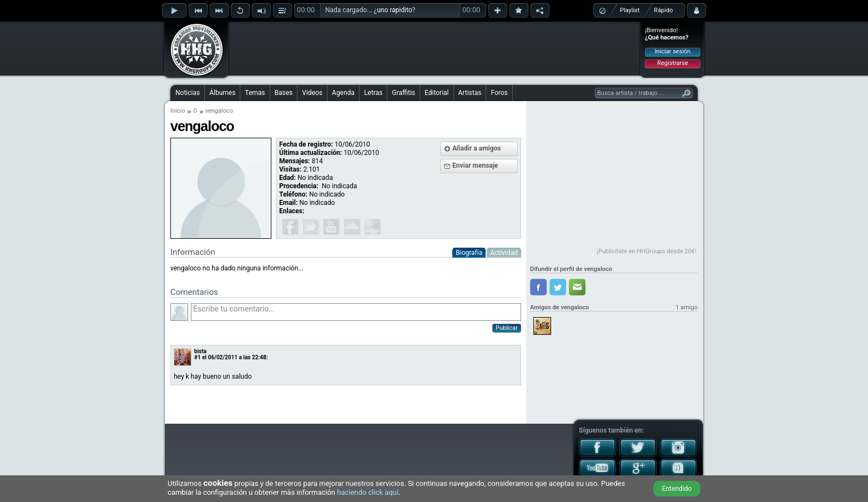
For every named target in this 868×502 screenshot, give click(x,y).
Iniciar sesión (673, 51)
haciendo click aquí (368, 492)
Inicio (178, 111)
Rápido (663, 10)
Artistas (470, 93)
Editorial (436, 93)
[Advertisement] (435, 48)
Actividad (504, 253)
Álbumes (222, 93)
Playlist (630, 10)
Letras (373, 93)
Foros (499, 93)
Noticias (188, 93)
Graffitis (403, 93)
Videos (312, 93)
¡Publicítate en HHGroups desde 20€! (647, 251)
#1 (198, 357)
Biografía (469, 253)
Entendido (677, 489)
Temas (255, 93)
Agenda (343, 93)
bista (200, 351)
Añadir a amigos (477, 148)
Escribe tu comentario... (356, 312)
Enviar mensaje (475, 165)
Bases (284, 93)
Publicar (507, 328)
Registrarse (672, 63)
